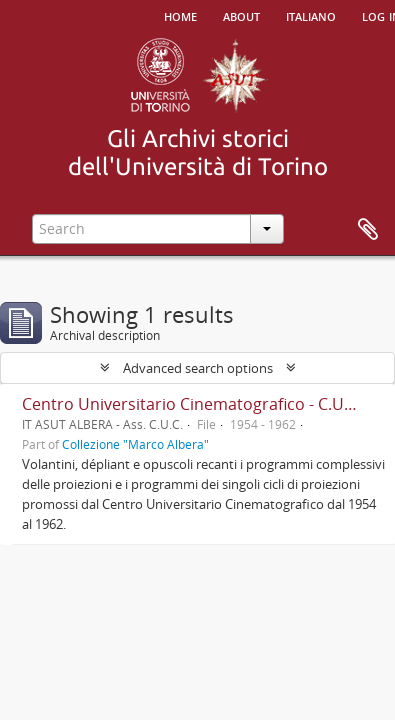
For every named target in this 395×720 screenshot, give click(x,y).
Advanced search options (198, 368)
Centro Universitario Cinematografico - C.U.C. (192, 404)
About (241, 15)
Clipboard (368, 230)
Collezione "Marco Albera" (135, 444)
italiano (311, 15)
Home (180, 15)
